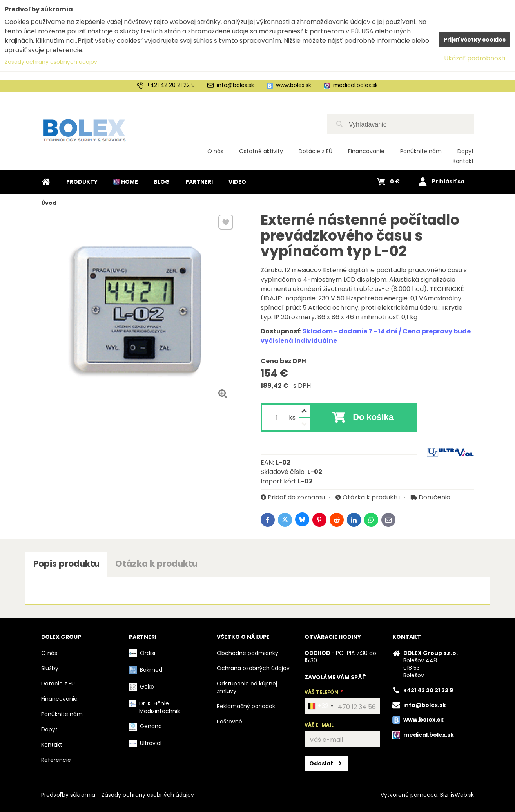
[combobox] (320, 706)
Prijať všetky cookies (475, 40)
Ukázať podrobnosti (475, 58)
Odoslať (321, 763)
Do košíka (373, 417)
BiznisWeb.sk (457, 795)
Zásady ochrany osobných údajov (148, 795)
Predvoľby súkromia (68, 795)
